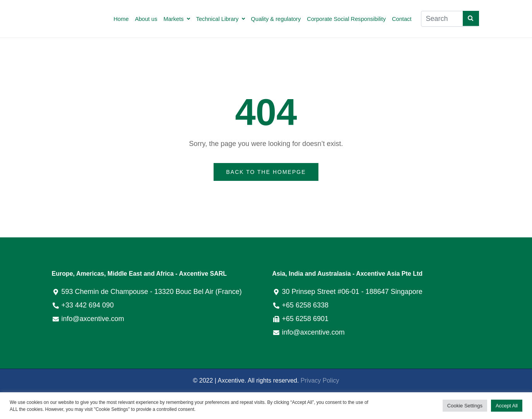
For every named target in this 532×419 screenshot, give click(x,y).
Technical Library (221, 19)
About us (146, 19)
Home (121, 19)
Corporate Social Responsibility (346, 19)
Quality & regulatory (276, 19)
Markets (177, 19)
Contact (402, 19)
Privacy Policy (320, 380)
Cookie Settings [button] (465, 406)
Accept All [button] (507, 406)
